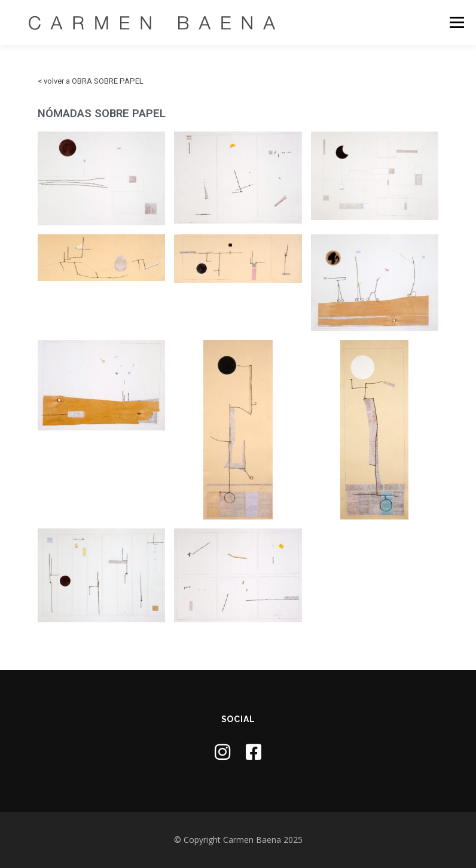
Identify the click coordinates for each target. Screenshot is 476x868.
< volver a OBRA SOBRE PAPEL (91, 81)
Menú (457, 22)
